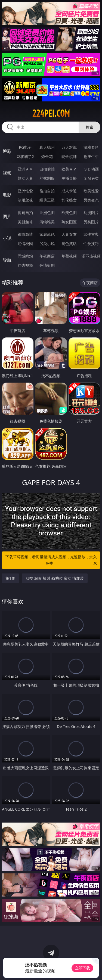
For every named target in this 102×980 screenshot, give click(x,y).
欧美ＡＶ (69, 169)
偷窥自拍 (25, 213)
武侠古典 (91, 234)
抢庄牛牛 (91, 156)
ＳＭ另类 (91, 178)
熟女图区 (69, 222)
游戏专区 (91, 147)
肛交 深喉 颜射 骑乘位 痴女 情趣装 (55, 578)
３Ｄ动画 (91, 169)
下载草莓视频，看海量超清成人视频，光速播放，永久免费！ (52, 560)
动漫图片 (91, 213)
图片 (7, 216)
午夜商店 (47, 256)
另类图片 (91, 222)
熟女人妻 (25, 178)
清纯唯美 (47, 222)
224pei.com (51, 113)
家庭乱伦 (47, 234)
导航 (7, 260)
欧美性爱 (91, 191)
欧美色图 (69, 213)
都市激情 (25, 234)
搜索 (89, 127)
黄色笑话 (69, 244)
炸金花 (47, 156)
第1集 (10, 578)
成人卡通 (69, 191)
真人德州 (47, 147)
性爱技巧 (91, 244)
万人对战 (69, 147)
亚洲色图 (47, 213)
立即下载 (82, 968)
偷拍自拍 (47, 191)
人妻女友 (69, 234)
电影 (7, 195)
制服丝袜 (25, 200)
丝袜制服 (47, 178)
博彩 (7, 151)
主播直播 (69, 178)
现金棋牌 (69, 156)
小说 (7, 238)
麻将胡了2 (25, 156)
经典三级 (47, 200)
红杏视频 (25, 265)
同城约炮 (25, 256)
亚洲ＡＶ (25, 169)
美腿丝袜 (25, 222)
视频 (7, 173)
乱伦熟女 (69, 200)
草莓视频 (69, 256)
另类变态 (91, 200)
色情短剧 (47, 265)
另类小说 (47, 244)
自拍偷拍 (47, 169)
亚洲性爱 (25, 191)
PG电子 (25, 147)
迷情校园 (25, 244)
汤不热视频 (91, 256)
